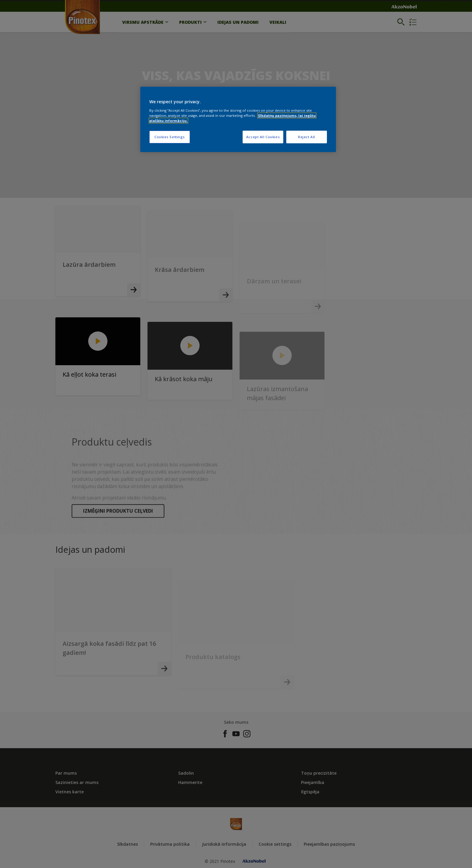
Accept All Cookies (263, 137)
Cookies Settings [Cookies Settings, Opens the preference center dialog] (170, 137)
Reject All (307, 137)
